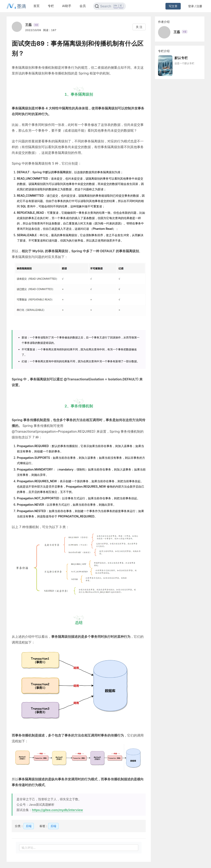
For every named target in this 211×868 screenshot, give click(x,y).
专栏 (51, 6)
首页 (36, 6)
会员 (83, 6)
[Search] (110, 6)
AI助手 (67, 6)
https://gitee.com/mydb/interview (57, 810)
